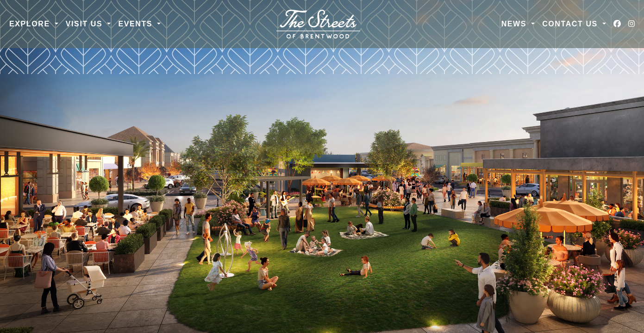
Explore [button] (31, 24)
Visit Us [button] (86, 24)
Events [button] (137, 24)
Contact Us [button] (571, 24)
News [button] (515, 24)
